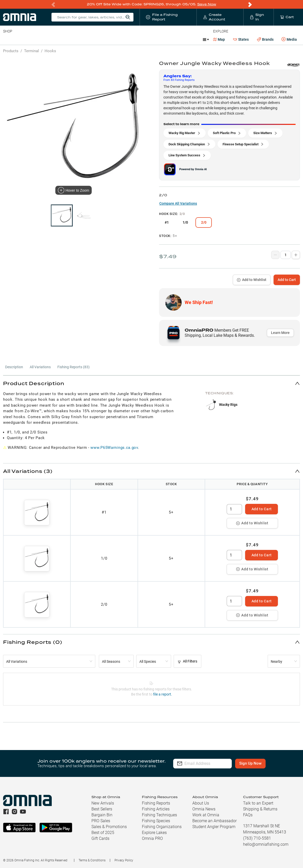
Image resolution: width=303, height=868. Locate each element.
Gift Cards (100, 838)
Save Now (207, 4)
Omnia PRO (152, 838)
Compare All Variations (178, 203)
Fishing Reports (156, 803)
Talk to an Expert (258, 803)
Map (219, 39)
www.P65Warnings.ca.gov (114, 448)
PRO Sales (101, 821)
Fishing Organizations (162, 827)
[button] (151, 383)
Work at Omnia (206, 815)
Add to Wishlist (252, 280)
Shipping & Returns (260, 809)
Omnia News (204, 809)
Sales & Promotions (109, 827)
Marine (125, 39)
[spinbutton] (234, 509)
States (241, 40)
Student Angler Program (214, 827)
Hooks (50, 51)
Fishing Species (156, 821)
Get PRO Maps (151, 39)
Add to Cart (287, 280)
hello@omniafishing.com (266, 844)
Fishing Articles (156, 809)
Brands (265, 40)
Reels (56, 39)
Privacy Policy (124, 860)
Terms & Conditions (92, 860)
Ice (174, 39)
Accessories (102, 39)
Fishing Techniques (159, 815)
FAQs (248, 815)
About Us (201, 803)
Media (289, 39)
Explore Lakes (154, 833)
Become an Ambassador (215, 821)
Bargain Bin (102, 815)
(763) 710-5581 (257, 838)
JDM (188, 39)
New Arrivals (103, 803)
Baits (7, 39)
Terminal (76, 39)
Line (23, 39)
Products (11, 51)
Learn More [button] (280, 333)
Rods (39, 39)
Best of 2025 (103, 833)
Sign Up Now (258, 763)
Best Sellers (102, 809)
